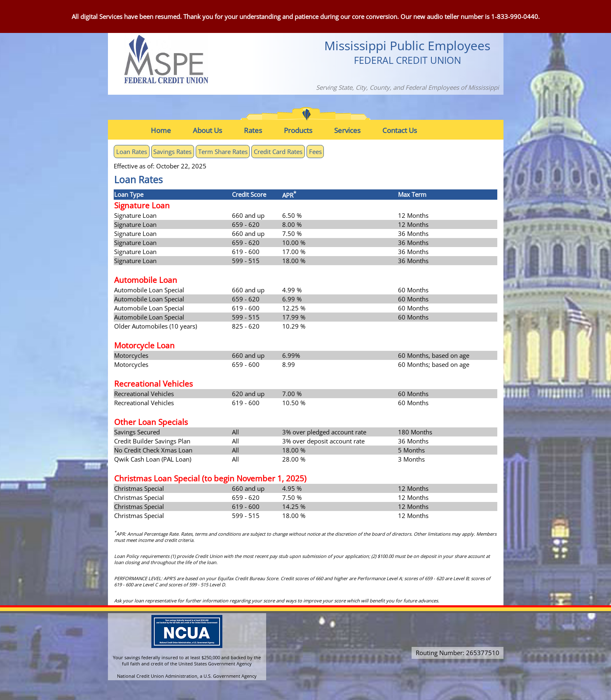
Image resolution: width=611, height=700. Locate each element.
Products (298, 130)
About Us (207, 130)
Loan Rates (132, 152)
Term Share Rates (223, 152)
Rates (253, 130)
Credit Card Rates (278, 152)
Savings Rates (172, 152)
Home (161, 130)
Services (347, 130)
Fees (315, 152)
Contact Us (400, 130)
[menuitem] (167, 130)
